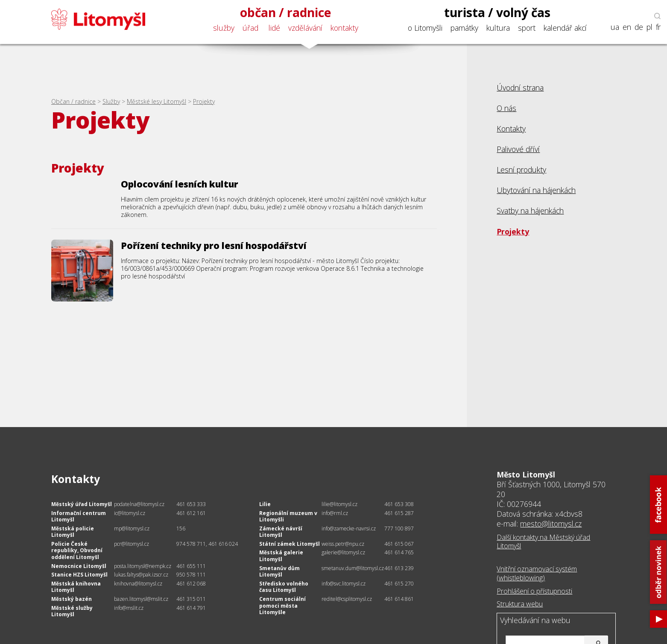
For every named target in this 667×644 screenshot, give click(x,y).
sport (527, 28)
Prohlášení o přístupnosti (534, 591)
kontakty (344, 28)
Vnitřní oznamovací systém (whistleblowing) (537, 573)
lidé (274, 28)
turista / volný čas (497, 12)
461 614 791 (191, 608)
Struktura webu (520, 604)
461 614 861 (399, 599)
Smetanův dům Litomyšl (279, 572)
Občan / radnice (73, 101)
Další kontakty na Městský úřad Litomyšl (543, 542)
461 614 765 (399, 552)
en (627, 27)
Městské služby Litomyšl (72, 611)
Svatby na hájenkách (530, 211)
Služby (111, 101)
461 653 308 (399, 504)
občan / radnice (286, 12)
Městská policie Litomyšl (73, 532)
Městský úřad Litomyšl (82, 504)
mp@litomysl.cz (132, 528)
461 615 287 (399, 513)
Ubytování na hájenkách (536, 190)
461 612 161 (191, 513)
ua (615, 27)
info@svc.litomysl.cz (344, 584)
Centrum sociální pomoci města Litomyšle (282, 606)
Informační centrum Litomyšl (79, 517)
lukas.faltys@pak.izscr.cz (141, 575)
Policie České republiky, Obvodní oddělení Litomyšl (77, 550)
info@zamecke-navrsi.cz (349, 528)
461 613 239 (399, 568)
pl (649, 27)
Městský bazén (72, 599)
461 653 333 (191, 504)
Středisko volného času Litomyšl (284, 587)
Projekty (204, 101)
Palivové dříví (518, 149)
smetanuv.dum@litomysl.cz (353, 568)
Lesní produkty (521, 170)
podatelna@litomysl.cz (139, 504)
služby (224, 28)
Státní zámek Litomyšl (290, 544)
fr (658, 27)
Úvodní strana (520, 88)
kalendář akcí (565, 28)
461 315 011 (191, 599)
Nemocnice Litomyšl (79, 566)
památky (464, 28)
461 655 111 (191, 566)
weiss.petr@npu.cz (343, 544)
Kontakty (511, 129)
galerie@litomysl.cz (343, 552)
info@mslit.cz (129, 608)
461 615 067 (399, 544)
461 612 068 (191, 584)
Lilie (265, 504)
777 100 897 (399, 528)
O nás (506, 108)
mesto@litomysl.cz (551, 524)
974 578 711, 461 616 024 (207, 544)
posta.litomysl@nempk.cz (143, 566)
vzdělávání (305, 28)
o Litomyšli (425, 28)
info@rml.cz (335, 513)
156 (181, 528)
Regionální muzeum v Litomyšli (288, 517)
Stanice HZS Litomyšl (79, 575)
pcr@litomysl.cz (132, 544)
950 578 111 (191, 575)
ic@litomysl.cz (130, 513)
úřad (250, 28)
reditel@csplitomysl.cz (347, 599)
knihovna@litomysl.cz (138, 584)
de (639, 27)
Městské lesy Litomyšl (157, 101)
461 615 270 (399, 584)
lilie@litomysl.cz (339, 504)
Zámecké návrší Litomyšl (281, 532)
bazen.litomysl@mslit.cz (141, 599)
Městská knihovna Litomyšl (76, 587)
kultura (498, 28)
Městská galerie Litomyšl (281, 556)
